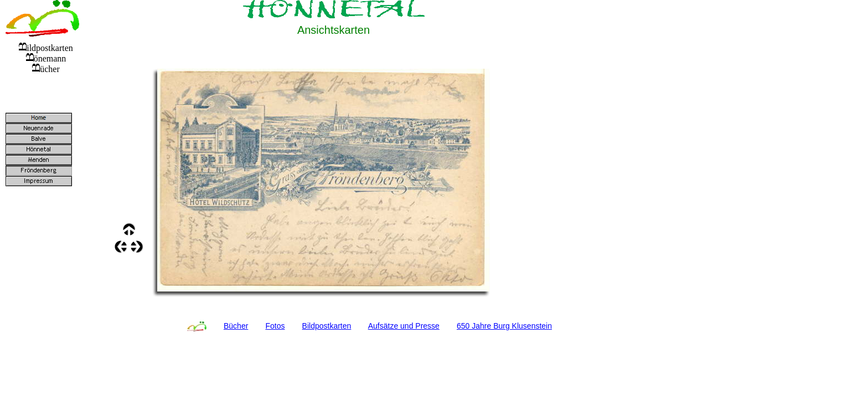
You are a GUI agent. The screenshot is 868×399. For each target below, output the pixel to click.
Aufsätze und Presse (404, 326)
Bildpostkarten (327, 326)
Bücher (236, 326)
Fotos (275, 326)
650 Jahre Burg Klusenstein (504, 326)
